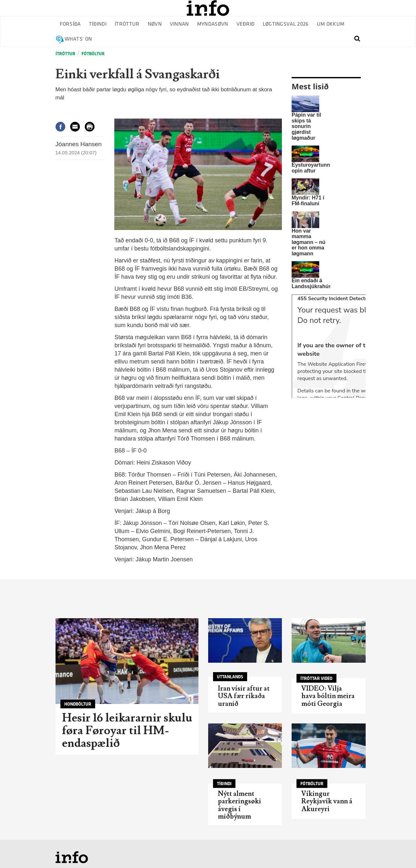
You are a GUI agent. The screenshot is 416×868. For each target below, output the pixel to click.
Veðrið (246, 24)
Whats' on (78, 39)
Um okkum (331, 24)
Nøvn (155, 24)
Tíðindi (98, 24)
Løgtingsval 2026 (286, 24)
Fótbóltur (93, 54)
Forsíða (70, 24)
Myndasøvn (213, 24)
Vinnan (179, 24)
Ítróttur (127, 24)
